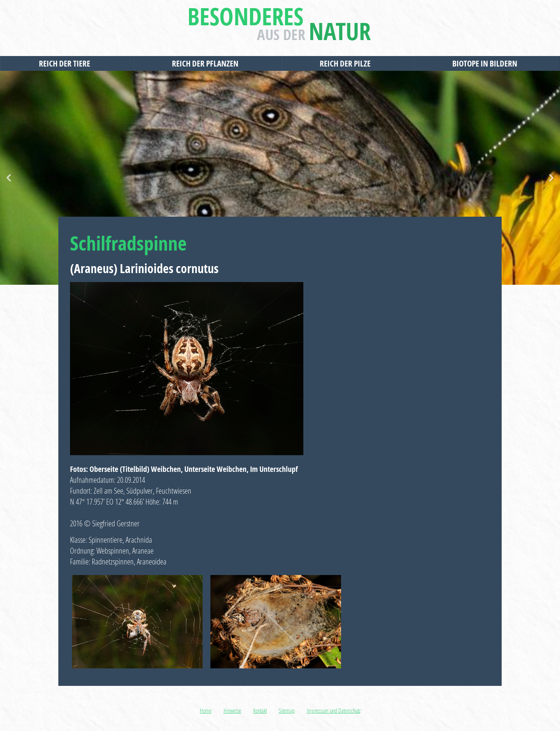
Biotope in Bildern (487, 63)
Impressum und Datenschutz (334, 710)
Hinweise (232, 710)
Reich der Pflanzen (207, 63)
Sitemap (287, 710)
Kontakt (260, 710)
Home (206, 710)
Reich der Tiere (66, 63)
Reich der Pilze (347, 63)
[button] (9, 178)
